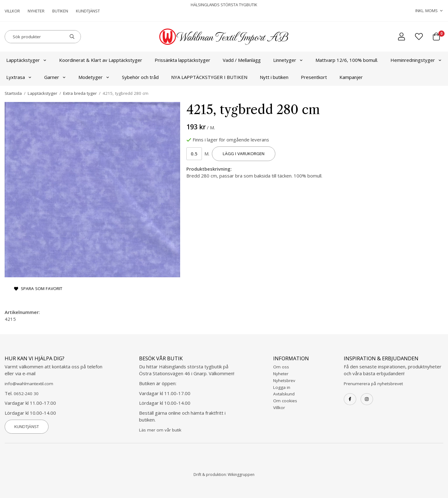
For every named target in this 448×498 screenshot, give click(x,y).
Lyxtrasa (19, 77)
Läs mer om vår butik (160, 430)
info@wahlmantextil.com (29, 384)
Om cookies (285, 401)
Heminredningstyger (416, 60)
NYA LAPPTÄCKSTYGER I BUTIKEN (209, 77)
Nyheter (36, 11)
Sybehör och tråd (140, 77)
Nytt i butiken (274, 77)
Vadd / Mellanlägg (242, 60)
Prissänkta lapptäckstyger (182, 60)
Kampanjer (351, 77)
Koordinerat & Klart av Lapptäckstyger (101, 60)
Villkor (12, 11)
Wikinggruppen (241, 475)
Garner (55, 77)
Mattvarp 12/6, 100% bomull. (347, 60)
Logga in (282, 387)
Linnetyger (288, 60)
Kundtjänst (88, 11)
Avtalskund (284, 394)
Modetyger (94, 77)
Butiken (60, 11)
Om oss (281, 367)
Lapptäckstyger (26, 60)
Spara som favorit (38, 288)
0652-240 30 (26, 394)
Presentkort (314, 77)
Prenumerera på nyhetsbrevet (373, 384)
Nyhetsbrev (284, 380)
